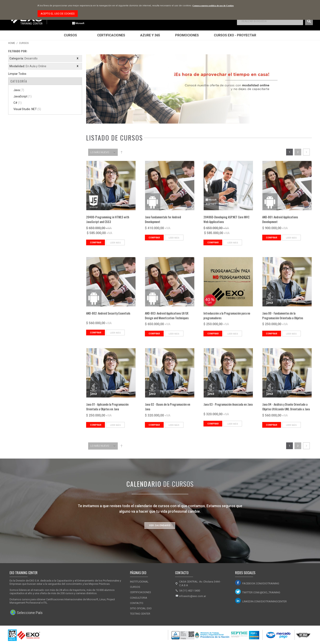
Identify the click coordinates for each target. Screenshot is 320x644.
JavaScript (23, 96)
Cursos (70, 35)
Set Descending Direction (121, 152)
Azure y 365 (150, 35)
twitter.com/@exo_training (261, 592)
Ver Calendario (160, 525)
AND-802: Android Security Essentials (108, 313)
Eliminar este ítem (78, 58)
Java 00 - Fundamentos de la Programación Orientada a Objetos (283, 315)
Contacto (137, 603)
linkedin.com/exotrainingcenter (264, 601)
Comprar (96, 243)
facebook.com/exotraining (261, 583)
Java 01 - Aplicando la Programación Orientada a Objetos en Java (107, 407)
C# (18, 103)
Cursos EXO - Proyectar (235, 35)
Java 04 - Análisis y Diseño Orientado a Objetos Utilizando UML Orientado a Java (286, 407)
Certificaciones (111, 35)
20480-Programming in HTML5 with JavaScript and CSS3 (108, 219)
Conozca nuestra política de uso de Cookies (213, 6)
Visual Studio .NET (27, 109)
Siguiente (306, 152)
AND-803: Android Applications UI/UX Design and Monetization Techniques (167, 315)
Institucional (139, 582)
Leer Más (115, 243)
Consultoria (139, 598)
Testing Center (140, 614)
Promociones (187, 35)
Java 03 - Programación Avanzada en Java (228, 404)
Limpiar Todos (17, 74)
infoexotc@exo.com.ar (193, 596)
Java (19, 90)
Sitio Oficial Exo (141, 608)
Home (12, 43)
